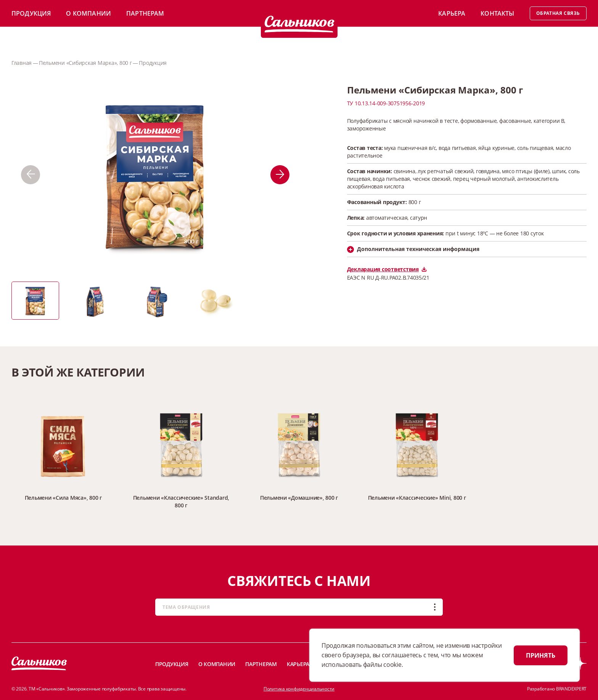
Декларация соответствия (387, 269)
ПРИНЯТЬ (541, 655)
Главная (22, 63)
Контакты (497, 13)
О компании (88, 13)
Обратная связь (558, 13)
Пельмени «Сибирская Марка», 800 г (85, 63)
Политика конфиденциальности (299, 689)
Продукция (31, 13)
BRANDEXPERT (571, 689)
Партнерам (145, 13)
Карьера (452, 13)
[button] (31, 175)
